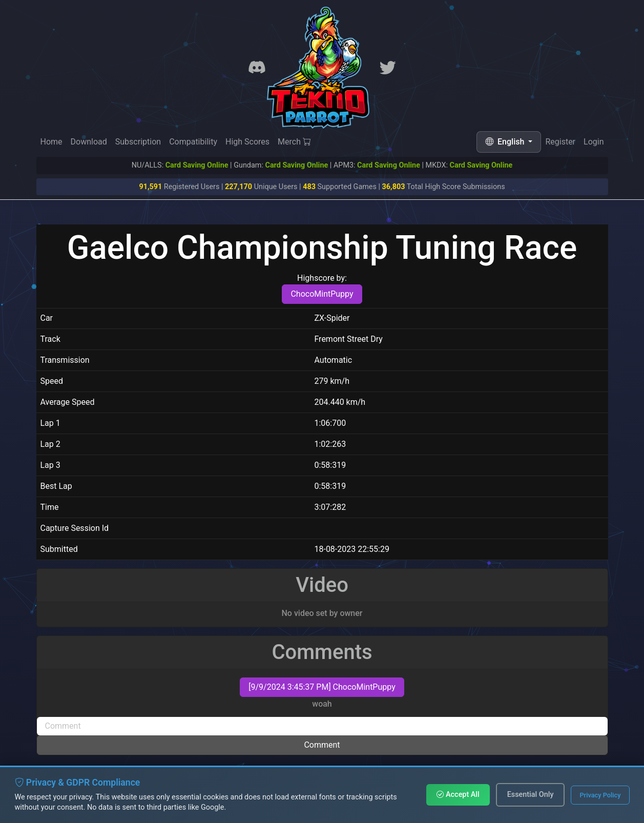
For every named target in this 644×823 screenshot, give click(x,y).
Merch (294, 142)
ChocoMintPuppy (322, 294)
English (506, 142)
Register (560, 143)
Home (51, 142)
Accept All (458, 795)
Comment (322, 745)
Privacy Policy (600, 795)
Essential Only (531, 795)
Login (594, 144)
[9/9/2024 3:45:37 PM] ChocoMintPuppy (322, 687)
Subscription (138, 142)
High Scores (247, 142)
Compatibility (193, 142)
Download (89, 142)
